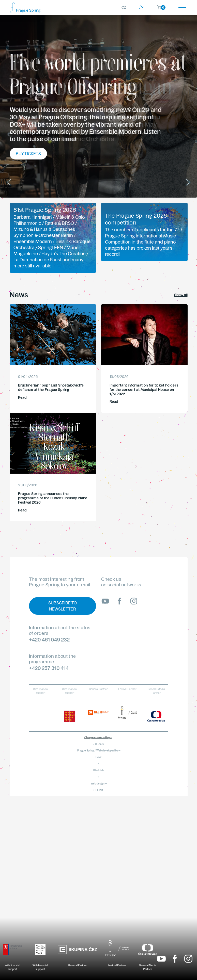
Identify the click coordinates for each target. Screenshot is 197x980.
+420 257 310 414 (49, 668)
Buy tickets (28, 154)
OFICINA (98, 790)
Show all (181, 295)
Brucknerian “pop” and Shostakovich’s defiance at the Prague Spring (51, 387)
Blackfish (98, 770)
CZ (124, 7)
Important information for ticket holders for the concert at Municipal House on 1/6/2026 (144, 390)
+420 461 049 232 (49, 640)
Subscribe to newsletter (63, 606)
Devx (98, 757)
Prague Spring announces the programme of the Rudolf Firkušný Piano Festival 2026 (53, 498)
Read (22, 397)
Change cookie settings (98, 737)
